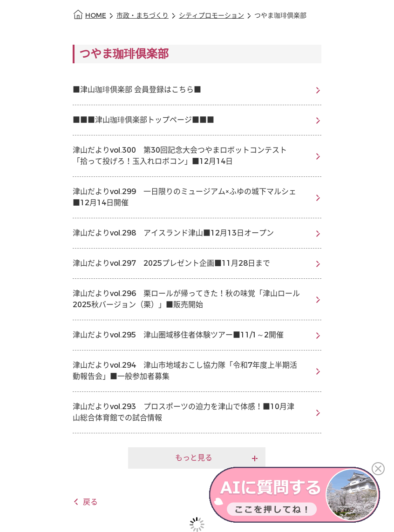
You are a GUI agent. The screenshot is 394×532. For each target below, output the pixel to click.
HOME (96, 16)
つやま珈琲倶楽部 (280, 16)
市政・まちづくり (143, 16)
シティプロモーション (211, 16)
